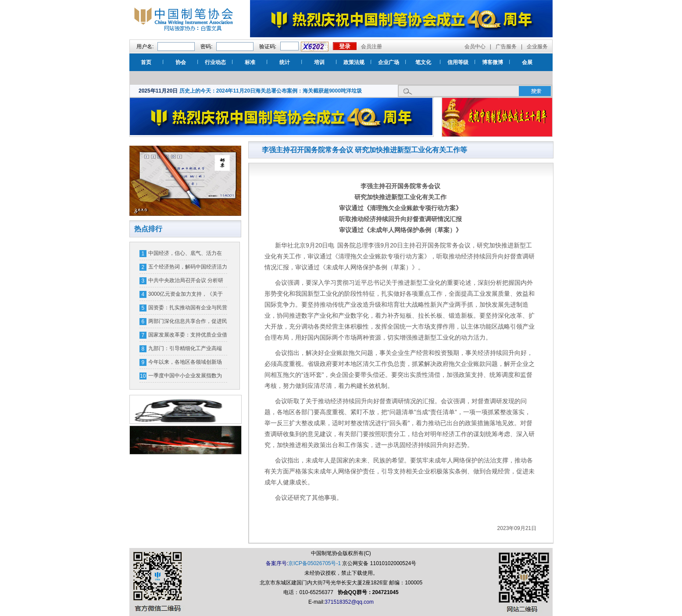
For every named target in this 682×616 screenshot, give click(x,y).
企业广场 (389, 62)
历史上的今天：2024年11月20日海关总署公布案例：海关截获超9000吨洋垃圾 (271, 91)
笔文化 (423, 62)
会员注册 (371, 47)
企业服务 (537, 47)
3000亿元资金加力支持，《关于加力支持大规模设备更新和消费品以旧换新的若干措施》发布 (188, 296)
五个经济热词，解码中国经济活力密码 (188, 269)
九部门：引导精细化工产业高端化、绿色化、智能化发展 (185, 350)
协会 (181, 62)
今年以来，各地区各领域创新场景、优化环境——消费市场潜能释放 (188, 364)
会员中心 (475, 47)
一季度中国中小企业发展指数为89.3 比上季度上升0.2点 (185, 377)
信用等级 (458, 62)
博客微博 (493, 62)
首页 (146, 62)
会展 (527, 62)
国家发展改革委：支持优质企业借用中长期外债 (188, 337)
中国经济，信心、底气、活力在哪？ (185, 255)
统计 (285, 62)
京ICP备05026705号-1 (314, 563)
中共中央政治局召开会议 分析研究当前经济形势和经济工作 (186, 282)
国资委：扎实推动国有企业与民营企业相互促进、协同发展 (188, 309)
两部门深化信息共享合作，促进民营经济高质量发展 (188, 323)
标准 (250, 62)
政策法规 (354, 62)
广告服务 (506, 47)
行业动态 (215, 62)
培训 (319, 62)
